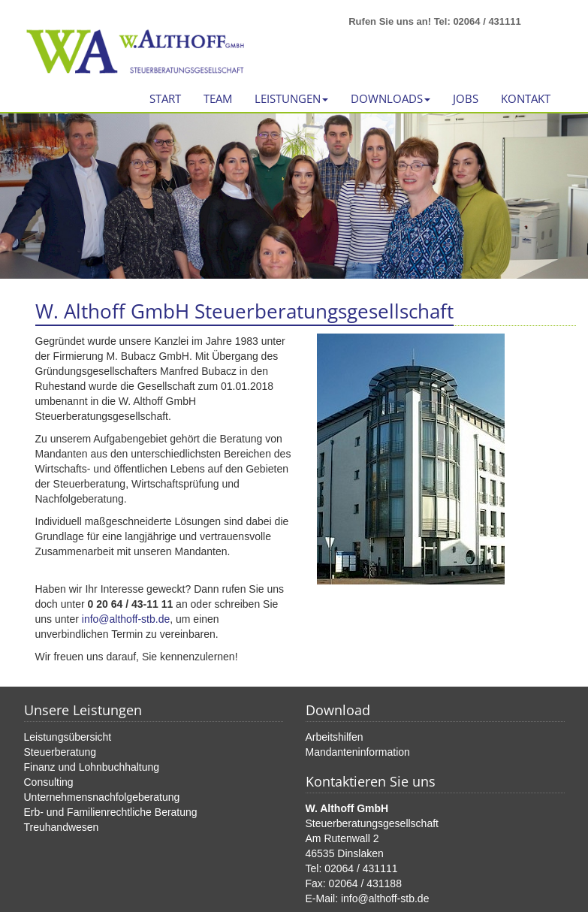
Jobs (466, 98)
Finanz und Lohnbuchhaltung (92, 767)
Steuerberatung (60, 752)
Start (165, 98)
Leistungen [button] (291, 98)
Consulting (49, 782)
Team (218, 98)
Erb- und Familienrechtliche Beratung (111, 812)
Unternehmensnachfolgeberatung (102, 797)
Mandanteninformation (358, 752)
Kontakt (526, 98)
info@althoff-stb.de (126, 619)
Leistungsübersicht (68, 737)
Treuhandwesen (62, 827)
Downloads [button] (390, 98)
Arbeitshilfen (335, 737)
